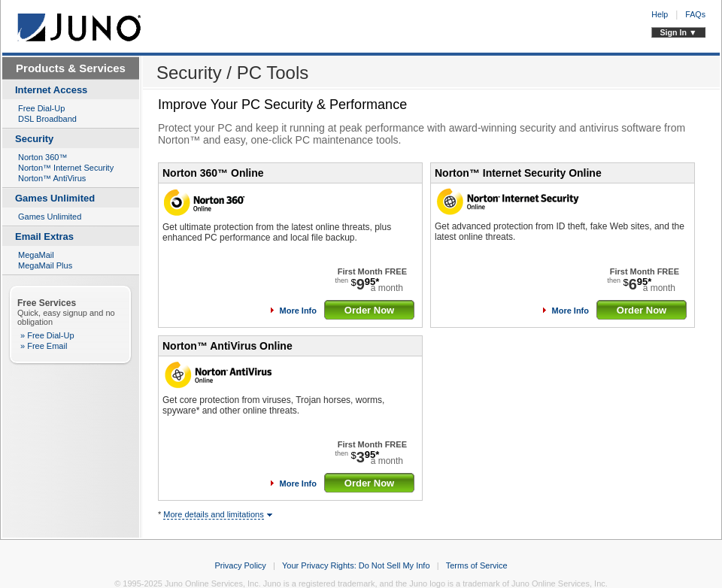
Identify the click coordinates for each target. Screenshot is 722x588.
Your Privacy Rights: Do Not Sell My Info (356, 565)
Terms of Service (477, 565)
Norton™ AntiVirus (52, 178)
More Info (299, 311)
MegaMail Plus (45, 265)
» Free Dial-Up (47, 335)
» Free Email (44, 346)
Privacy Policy (240, 565)
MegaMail (36, 255)
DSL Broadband (47, 119)
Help (660, 14)
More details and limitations (213, 514)
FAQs (695, 14)
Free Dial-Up (41, 108)
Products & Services (71, 68)
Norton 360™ (42, 157)
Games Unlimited (50, 217)
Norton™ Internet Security (66, 168)
